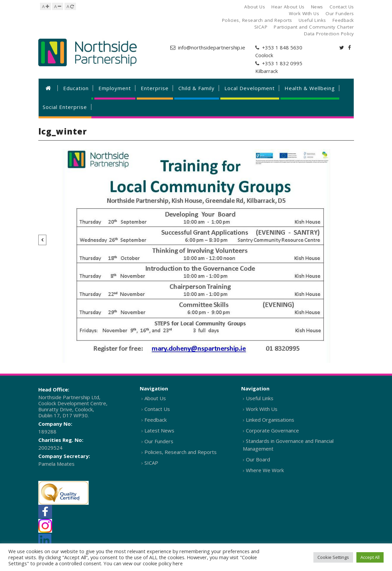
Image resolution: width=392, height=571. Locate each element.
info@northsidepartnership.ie (212, 47)
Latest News (159, 430)
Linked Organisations (270, 420)
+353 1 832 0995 (282, 63)
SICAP (151, 463)
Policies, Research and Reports (181, 452)
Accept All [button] (370, 557)
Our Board (258, 459)
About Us (155, 398)
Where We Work (265, 470)
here (178, 563)
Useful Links (260, 398)
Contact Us (157, 409)
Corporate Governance (272, 430)
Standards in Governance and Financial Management (288, 445)
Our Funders (159, 441)
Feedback (156, 420)
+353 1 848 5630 (282, 47)
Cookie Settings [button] (333, 557)
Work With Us (262, 409)
